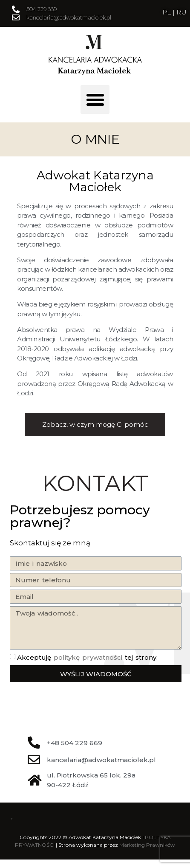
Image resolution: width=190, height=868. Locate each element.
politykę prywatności (88, 657)
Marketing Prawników (147, 845)
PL (167, 12)
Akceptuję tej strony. (87, 657)
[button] (95, 99)
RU (181, 12)
